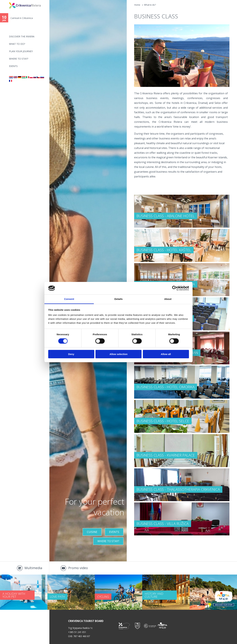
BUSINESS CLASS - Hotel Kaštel (164, 250)
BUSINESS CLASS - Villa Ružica (163, 524)
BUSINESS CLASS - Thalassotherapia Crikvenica (178, 489)
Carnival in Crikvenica (22, 18)
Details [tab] (118, 299)
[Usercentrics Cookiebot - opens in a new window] (175, 288)
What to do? (17, 44)
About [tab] (168, 299)
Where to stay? (19, 59)
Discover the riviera (22, 36)
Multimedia (33, 568)
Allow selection (118, 354)
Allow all (166, 354)
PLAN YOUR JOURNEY (21, 51)
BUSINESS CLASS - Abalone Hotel (166, 216)
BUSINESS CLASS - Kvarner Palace (166, 455)
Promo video (78, 568)
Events (13, 66)
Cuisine (92, 532)
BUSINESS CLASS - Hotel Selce (163, 421)
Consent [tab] (69, 299)
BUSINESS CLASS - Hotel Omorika (166, 387)
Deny (71, 354)
